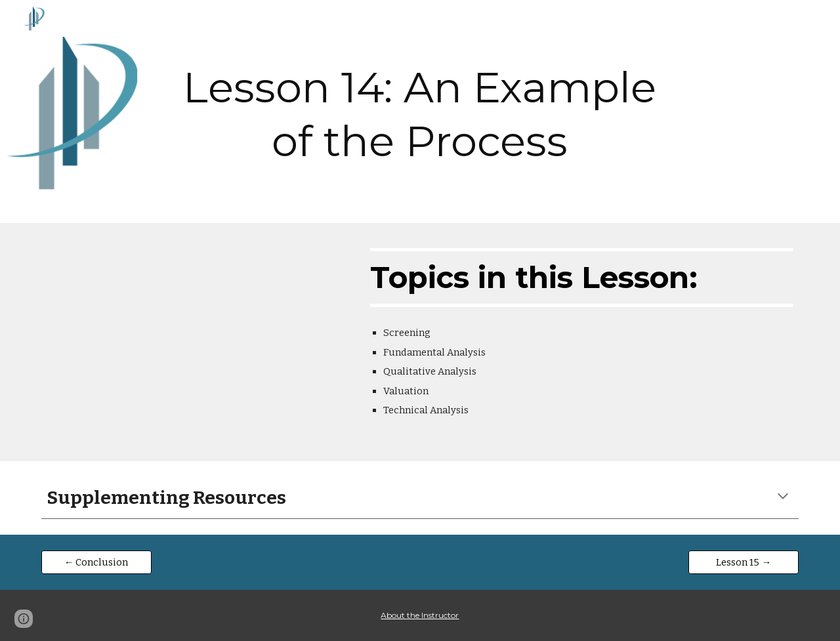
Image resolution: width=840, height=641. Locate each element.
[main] (420, 112)
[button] (783, 497)
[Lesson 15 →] (744, 562)
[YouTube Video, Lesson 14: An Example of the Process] (194, 342)
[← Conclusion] (96, 562)
